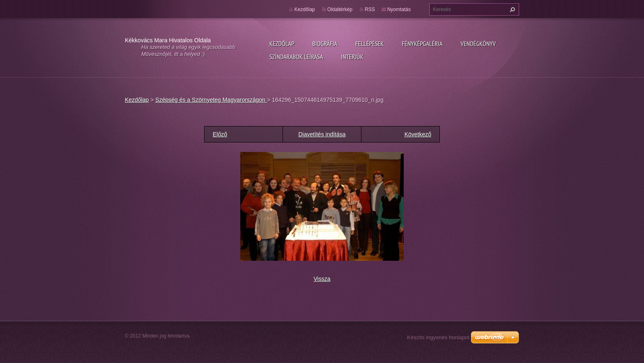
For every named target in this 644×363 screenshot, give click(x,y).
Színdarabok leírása (296, 57)
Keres (511, 9)
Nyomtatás (399, 9)
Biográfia (325, 44)
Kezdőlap (282, 44)
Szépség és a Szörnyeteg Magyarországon (211, 100)
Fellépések (369, 44)
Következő (418, 134)
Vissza (322, 279)
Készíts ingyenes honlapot (438, 337)
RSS (370, 9)
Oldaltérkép (340, 9)
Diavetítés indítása (322, 134)
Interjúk (352, 57)
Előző (220, 134)
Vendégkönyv (478, 44)
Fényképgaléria (422, 44)
